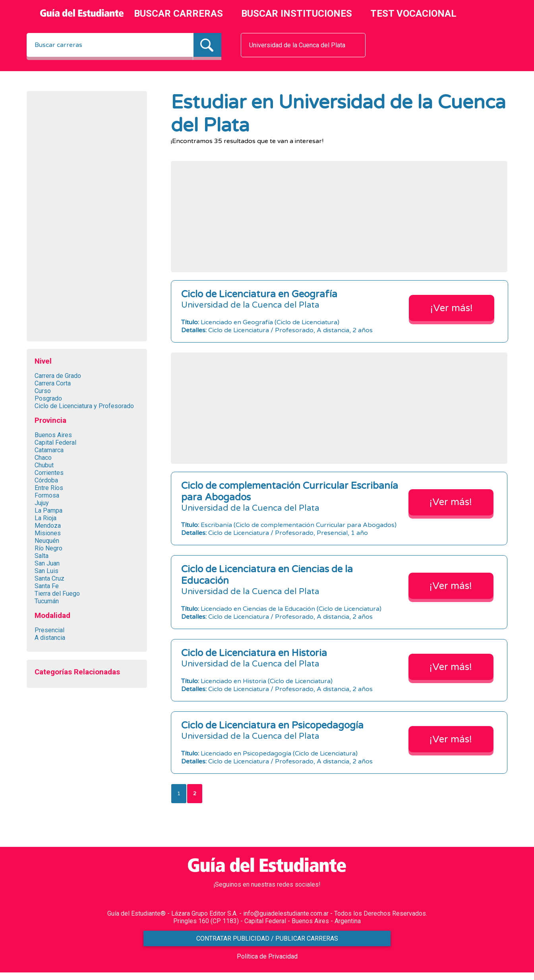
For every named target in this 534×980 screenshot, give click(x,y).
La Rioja (45, 518)
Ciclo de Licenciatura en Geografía (259, 294)
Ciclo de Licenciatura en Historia (254, 653)
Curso (43, 391)
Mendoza (48, 526)
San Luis (46, 571)
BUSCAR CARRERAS (178, 14)
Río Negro (48, 548)
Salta (42, 556)
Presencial (49, 630)
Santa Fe (47, 586)
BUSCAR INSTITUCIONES (297, 14)
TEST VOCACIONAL (413, 14)
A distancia (50, 638)
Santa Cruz (49, 578)
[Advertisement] (87, 218)
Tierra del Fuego (57, 594)
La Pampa (48, 510)
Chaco (43, 458)
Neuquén (47, 541)
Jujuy (42, 503)
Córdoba (46, 480)
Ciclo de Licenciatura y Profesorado (84, 406)
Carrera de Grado (58, 376)
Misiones (48, 533)
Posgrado (48, 398)
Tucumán (47, 601)
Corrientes (49, 473)
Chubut (44, 465)
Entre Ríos (49, 488)
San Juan (47, 563)
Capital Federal (55, 443)
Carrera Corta (53, 383)
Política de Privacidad (267, 964)
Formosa (47, 495)
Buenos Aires (53, 435)
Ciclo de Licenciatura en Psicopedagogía (272, 725)
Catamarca (49, 450)
